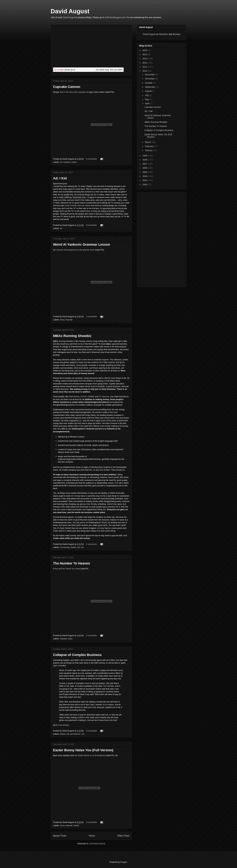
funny (62, 320)
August (149, 91)
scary (70, 639)
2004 (145, 176)
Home (92, 836)
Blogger (124, 862)
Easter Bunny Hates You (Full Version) (83, 750)
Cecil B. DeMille (87, 396)
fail (79, 547)
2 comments (92, 544)
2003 (145, 180)
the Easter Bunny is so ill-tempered (90, 755)
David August (70, 11)
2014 (145, 54)
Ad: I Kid (60, 178)
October (149, 83)
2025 (145, 50)
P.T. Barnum (104, 396)
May (147, 99)
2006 (145, 168)
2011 (145, 67)
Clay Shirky (63, 725)
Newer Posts (60, 836)
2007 (145, 164)
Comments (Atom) (97, 844)
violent (74, 162)
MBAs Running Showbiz (72, 336)
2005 (145, 172)
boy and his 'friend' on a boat (67, 569)
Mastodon (163, 34)
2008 (145, 160)
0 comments (92, 159)
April (147, 103)
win (82, 547)
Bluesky (177, 34)
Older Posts (123, 836)
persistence (75, 734)
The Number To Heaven (71, 563)
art (61, 162)
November (150, 79)
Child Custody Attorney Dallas (78, 205)
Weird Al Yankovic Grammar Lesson (81, 244)
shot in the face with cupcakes (73, 92)
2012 (145, 63)
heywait (67, 162)
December (150, 75)
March (148, 142)
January (149, 150)
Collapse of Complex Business (77, 655)
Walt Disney (74, 396)
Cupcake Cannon (67, 87)
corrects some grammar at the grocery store (75, 250)
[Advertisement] (76, 47)
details (73, 547)
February (149, 146)
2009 (145, 156)
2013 (145, 59)
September (150, 87)
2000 (145, 185)
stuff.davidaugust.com (115, 17)
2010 (145, 71)
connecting (65, 547)
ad (61, 228)
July (147, 95)
